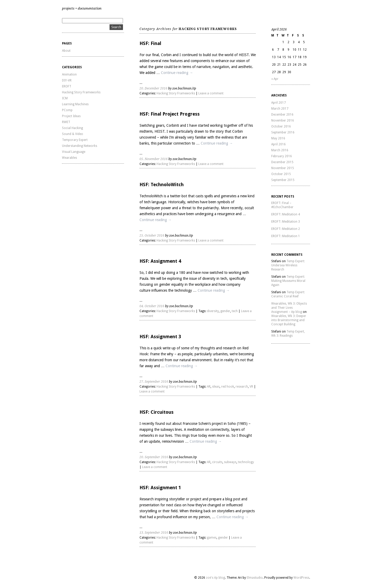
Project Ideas (71, 116)
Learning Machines (75, 104)
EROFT (67, 86)
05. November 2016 (154, 159)
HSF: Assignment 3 (160, 337)
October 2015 (281, 174)
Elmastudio (255, 578)
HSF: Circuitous (157, 412)
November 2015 (283, 168)
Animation (69, 74)
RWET (66, 122)
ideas (216, 387)
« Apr (275, 79)
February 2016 (282, 156)
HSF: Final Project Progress (170, 114)
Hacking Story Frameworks (81, 92)
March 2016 (280, 150)
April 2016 (278, 144)
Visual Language (74, 152)
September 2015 (283, 180)
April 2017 (278, 103)
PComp (67, 110)
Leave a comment (211, 93)
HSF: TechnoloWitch (162, 184)
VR (251, 387)
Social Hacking (72, 128)
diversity (213, 311)
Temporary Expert (75, 140)
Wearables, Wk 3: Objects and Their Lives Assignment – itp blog (289, 308)
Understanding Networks (80, 146)
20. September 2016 (154, 457)
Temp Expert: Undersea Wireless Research (288, 265)
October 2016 (281, 126)
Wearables (69, 158)
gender (225, 311)
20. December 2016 (153, 88)
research (242, 387)
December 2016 (282, 115)
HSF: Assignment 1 (160, 488)
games (212, 538)
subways (230, 462)
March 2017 (280, 109)
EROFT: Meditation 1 (286, 236)
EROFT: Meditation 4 (286, 214)
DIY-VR (67, 80)
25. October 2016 (152, 236)
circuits (217, 462)
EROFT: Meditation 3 (286, 222)
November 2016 (283, 120)
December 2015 (282, 162)
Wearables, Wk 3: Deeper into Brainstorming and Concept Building (289, 320)
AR (209, 387)
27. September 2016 (154, 382)
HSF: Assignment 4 (160, 261)
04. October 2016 (152, 306)
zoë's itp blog (215, 578)
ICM (65, 98)
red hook (228, 387)
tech (235, 311)
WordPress (301, 578)
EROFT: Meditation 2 (286, 229)
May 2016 (278, 138)
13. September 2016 (154, 533)
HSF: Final (150, 43)
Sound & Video (73, 134)
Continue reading (177, 73)
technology (246, 462)
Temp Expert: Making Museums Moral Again (288, 281)
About (66, 51)
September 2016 (283, 132)
